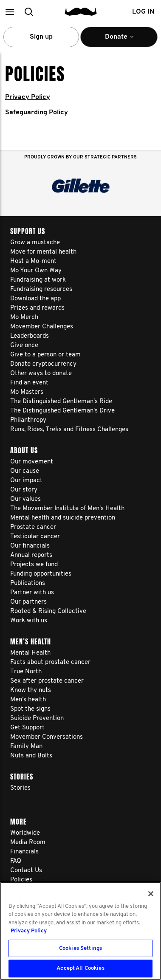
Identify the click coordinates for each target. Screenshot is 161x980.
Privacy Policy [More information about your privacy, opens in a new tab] (29, 931)
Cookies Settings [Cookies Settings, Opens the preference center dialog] (80, 948)
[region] (80, 931)
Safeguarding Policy (37, 113)
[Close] (151, 894)
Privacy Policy (28, 97)
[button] (10, 12)
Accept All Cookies (80, 968)
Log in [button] (143, 12)
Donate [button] (119, 40)
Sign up (41, 37)
